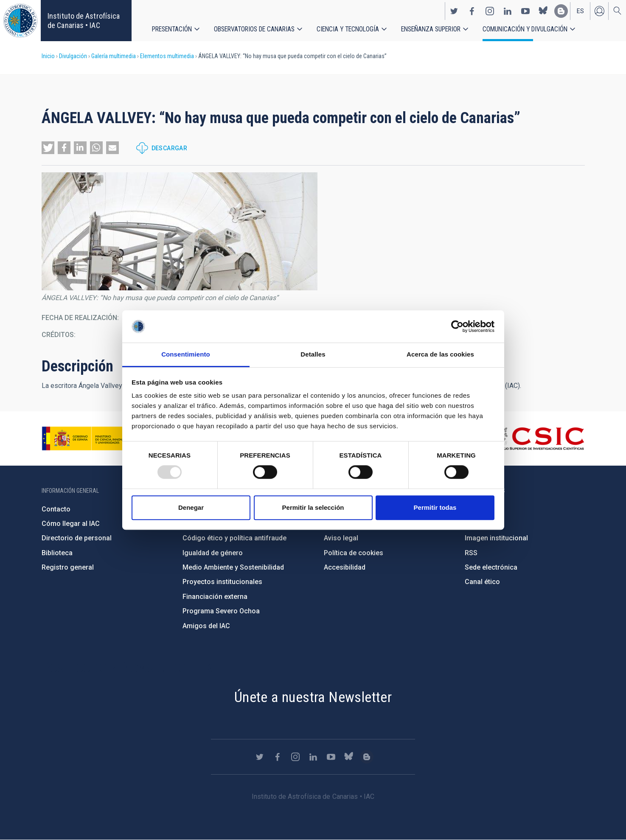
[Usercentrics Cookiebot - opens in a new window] (457, 326)
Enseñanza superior (432, 29)
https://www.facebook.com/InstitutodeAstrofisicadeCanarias (472, 11)
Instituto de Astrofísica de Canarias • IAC (84, 21)
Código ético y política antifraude (234, 538)
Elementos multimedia (167, 56)
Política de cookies (354, 553)
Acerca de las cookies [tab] (440, 355)
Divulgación (73, 56)
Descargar (170, 148)
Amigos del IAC (206, 626)
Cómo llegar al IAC (71, 524)
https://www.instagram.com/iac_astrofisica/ (490, 11)
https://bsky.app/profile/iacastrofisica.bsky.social (543, 11)
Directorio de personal (77, 538)
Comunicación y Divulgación (526, 29)
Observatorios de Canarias (255, 29)
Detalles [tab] (313, 355)
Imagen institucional (496, 538)
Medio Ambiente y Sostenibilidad (233, 567)
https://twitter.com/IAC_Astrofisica (454, 11)
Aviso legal (341, 538)
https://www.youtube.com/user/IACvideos (525, 11)
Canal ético (482, 582)
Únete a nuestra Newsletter (313, 697)
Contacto (56, 509)
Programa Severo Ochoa (221, 611)
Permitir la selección (313, 507)
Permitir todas (435, 507)
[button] (48, 148)
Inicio (48, 56)
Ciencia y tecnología (348, 29)
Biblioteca (57, 553)
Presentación (172, 29)
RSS (471, 553)
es (580, 11)
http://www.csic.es (538, 438)
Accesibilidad (345, 567)
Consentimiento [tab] (186, 355)
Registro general (68, 567)
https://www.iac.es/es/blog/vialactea (561, 11)
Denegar (191, 507)
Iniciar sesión (599, 11)
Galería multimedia (114, 56)
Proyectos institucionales (222, 582)
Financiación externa (215, 597)
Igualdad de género (213, 553)
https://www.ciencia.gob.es (89, 438)
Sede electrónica (491, 567)
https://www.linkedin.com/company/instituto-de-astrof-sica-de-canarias (508, 11)
